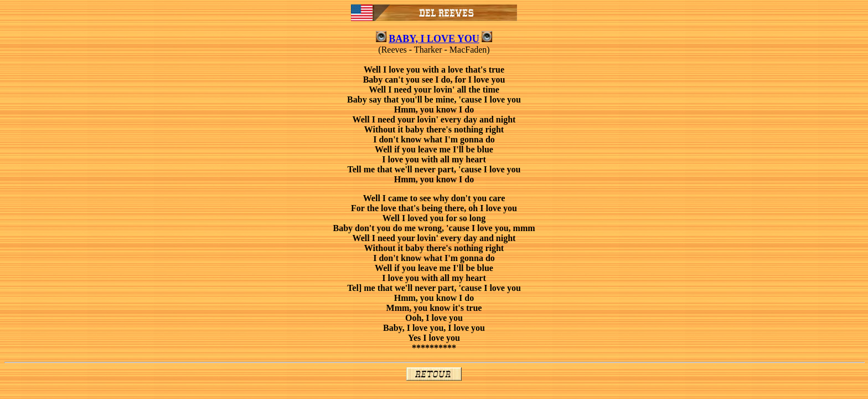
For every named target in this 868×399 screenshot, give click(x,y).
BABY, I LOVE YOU (434, 39)
